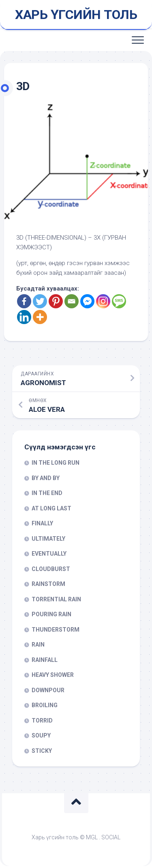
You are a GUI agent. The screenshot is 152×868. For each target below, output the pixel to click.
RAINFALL (45, 660)
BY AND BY (46, 478)
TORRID (42, 721)
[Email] (72, 301)
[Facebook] (24, 301)
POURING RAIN (51, 614)
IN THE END (47, 493)
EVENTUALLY (49, 554)
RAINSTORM (48, 584)
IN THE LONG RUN (56, 463)
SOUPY (41, 735)
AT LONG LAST (51, 508)
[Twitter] (40, 301)
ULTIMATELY (48, 539)
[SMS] (119, 301)
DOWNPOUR (48, 690)
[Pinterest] (56, 301)
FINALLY (42, 523)
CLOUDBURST (51, 569)
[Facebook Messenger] (87, 301)
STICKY (42, 751)
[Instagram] (103, 301)
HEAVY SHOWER (53, 675)
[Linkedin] (24, 317)
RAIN (38, 645)
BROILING (45, 705)
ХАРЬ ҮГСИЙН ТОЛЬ (76, 15)
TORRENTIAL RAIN (56, 599)
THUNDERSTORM (56, 630)
